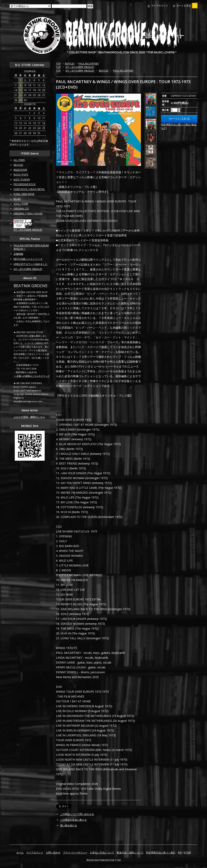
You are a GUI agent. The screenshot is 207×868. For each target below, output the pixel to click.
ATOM (187, 853)
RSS (180, 853)
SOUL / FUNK (21, 204)
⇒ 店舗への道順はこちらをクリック (32, 376)
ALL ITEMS (19, 160)
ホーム (20, 853)
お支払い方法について (102, 853)
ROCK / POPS (21, 175)
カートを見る (187, 6)
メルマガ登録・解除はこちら (29, 417)
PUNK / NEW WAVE (24, 194)
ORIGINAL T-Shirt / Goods (28, 213)
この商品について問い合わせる (77, 814)
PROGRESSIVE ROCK (25, 184)
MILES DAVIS (20, 170)
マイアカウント (160, 6)
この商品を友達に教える (73, 820)
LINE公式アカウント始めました (31, 264)
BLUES (17, 199)
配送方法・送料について (130, 853)
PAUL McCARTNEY (89, 64)
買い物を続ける (69, 825)
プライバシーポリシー (75, 853)
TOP (58, 64)
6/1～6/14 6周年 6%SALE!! (80, 67)
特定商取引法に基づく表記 (161, 853)
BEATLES (70, 64)
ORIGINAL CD (21, 209)
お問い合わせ (53, 853)
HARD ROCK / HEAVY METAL (29, 189)
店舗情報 (18, 254)
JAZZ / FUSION (22, 179)
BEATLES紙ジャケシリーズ (28, 259)
